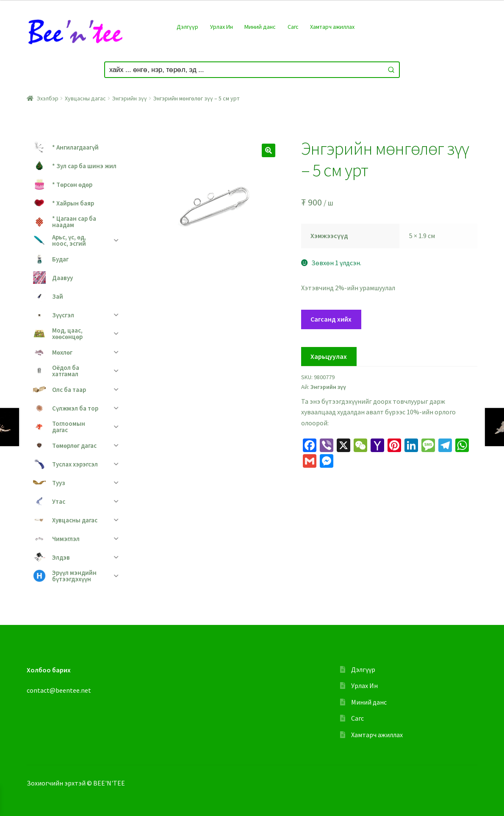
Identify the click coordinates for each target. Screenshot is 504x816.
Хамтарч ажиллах (332, 27)
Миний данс (260, 27)
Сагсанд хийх (331, 319)
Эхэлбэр (48, 98)
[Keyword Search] (244, 70)
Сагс (293, 27)
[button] (269, 150)
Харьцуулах (329, 356)
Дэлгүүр (187, 27)
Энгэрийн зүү (130, 98)
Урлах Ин (222, 27)
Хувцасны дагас (85, 98)
